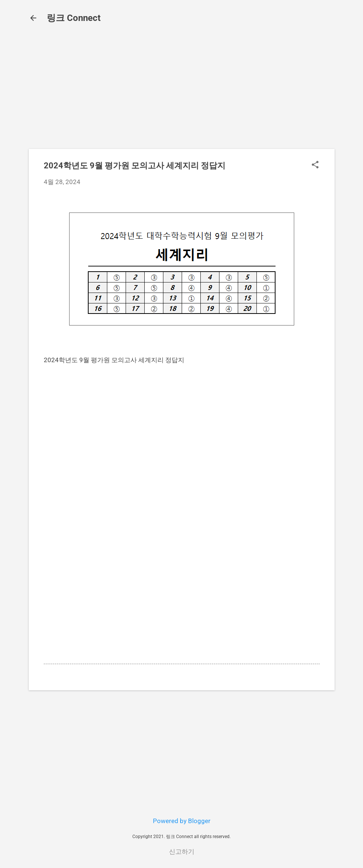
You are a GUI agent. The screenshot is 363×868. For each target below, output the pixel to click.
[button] (315, 166)
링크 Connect (74, 18)
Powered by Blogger (182, 821)
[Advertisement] (182, 91)
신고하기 (182, 852)
